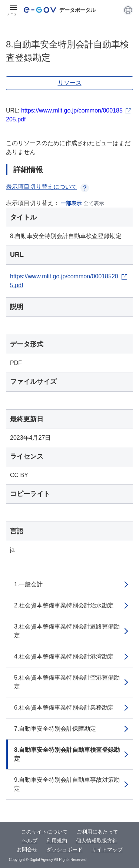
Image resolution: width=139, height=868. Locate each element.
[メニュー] (13, 10)
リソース (70, 83)
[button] (128, 10)
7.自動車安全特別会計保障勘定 (55, 729)
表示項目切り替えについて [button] (47, 187)
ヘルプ (30, 841)
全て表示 (94, 203)
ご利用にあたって (97, 832)
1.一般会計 (28, 584)
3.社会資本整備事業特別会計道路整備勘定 (67, 631)
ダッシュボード (64, 849)
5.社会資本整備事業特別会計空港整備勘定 (67, 682)
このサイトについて (44, 832)
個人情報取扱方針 (97, 841)
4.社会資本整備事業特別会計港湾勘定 (64, 656)
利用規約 (57, 841)
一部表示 (71, 203)
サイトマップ (107, 849)
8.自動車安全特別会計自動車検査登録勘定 (67, 754)
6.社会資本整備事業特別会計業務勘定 (64, 708)
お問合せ (27, 849)
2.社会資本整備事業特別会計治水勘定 (64, 605)
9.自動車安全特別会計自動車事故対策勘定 (67, 784)
